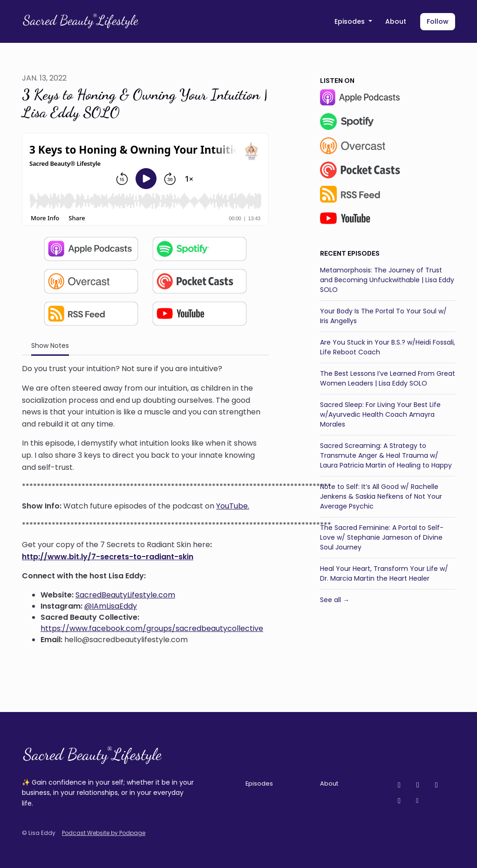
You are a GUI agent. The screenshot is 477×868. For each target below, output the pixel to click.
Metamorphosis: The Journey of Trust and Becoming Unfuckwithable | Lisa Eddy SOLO (387, 280)
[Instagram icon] (418, 785)
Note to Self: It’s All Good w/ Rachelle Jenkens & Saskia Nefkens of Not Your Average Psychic (381, 496)
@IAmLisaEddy (111, 606)
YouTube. (233, 506)
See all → (335, 600)
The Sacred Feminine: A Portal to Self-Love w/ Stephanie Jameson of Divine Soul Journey (382, 537)
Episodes (351, 21)
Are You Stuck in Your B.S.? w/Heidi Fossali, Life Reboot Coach (388, 347)
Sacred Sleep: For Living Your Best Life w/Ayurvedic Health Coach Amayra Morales (380, 414)
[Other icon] (419, 801)
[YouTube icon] (399, 785)
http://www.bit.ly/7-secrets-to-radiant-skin (108, 557)
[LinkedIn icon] (399, 801)
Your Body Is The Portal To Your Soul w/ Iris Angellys (383, 316)
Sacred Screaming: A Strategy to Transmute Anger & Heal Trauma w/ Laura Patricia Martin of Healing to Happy (386, 455)
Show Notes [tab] (50, 346)
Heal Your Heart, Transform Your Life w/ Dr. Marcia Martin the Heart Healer (384, 573)
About (396, 21)
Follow (438, 21)
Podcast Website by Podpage (104, 833)
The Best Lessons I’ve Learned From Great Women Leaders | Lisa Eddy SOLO (388, 378)
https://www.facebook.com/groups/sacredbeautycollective (152, 628)
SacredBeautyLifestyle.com (125, 595)
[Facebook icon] (436, 785)
